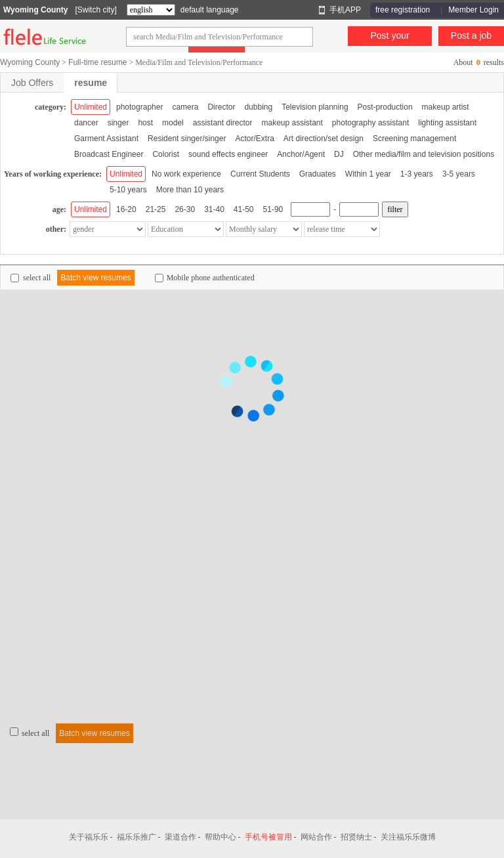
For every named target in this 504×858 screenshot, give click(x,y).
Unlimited (91, 107)
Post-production (385, 107)
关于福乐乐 (89, 837)
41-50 (244, 209)
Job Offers (32, 83)
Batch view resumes (95, 278)
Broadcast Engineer (109, 154)
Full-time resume (97, 62)
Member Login (473, 10)
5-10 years (128, 190)
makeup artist (446, 107)
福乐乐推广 (136, 837)
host (145, 123)
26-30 (185, 209)
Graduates (318, 174)
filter (395, 209)
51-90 (273, 209)
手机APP (345, 10)
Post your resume (389, 38)
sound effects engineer (228, 154)
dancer (86, 123)
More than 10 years (190, 190)
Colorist (166, 154)
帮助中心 (220, 837)
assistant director (223, 123)
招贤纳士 (356, 837)
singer (118, 123)
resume (91, 83)
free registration (403, 10)
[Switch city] (95, 10)
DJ (339, 154)
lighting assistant (447, 123)
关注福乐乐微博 (408, 837)
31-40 (214, 209)
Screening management (414, 139)
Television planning (315, 107)
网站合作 (316, 837)
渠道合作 (180, 837)
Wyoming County (35, 10)
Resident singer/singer (187, 139)
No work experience (186, 174)
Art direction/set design (324, 139)
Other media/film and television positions (424, 154)
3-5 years (459, 174)
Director (221, 107)
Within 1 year (368, 174)
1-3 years (417, 174)
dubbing (258, 107)
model (173, 123)
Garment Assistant (106, 139)
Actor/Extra (254, 139)
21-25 (156, 209)
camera (185, 107)
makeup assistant (292, 123)
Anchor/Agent (301, 154)
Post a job (471, 35)
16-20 (126, 209)
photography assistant (370, 123)
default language (210, 10)
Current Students (260, 174)
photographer (139, 107)
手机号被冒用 (268, 837)
